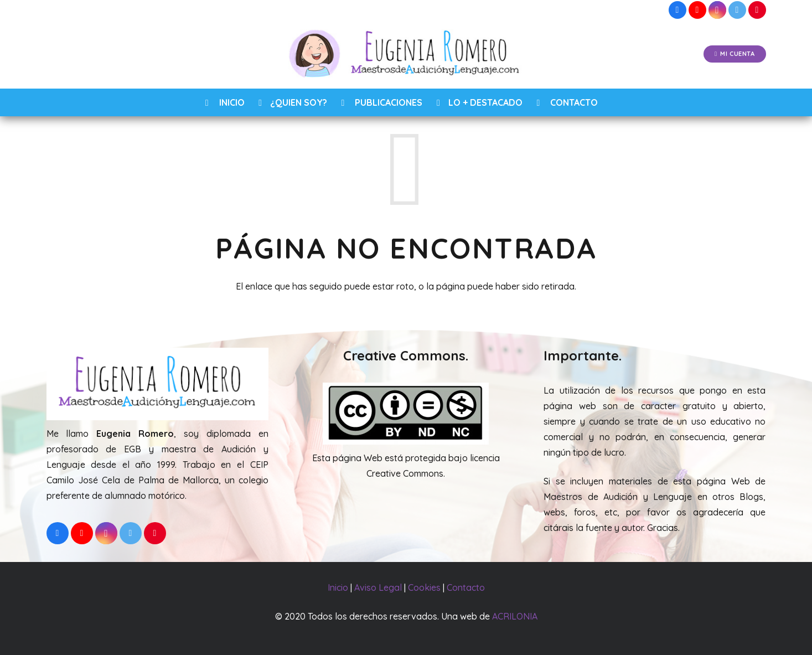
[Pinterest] (757, 10)
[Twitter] (737, 10)
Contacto (466, 587)
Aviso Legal (378, 587)
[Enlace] (406, 54)
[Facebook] (677, 10)
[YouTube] (697, 10)
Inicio (338, 587)
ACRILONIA (515, 616)
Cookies (424, 587)
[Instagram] (717, 10)
